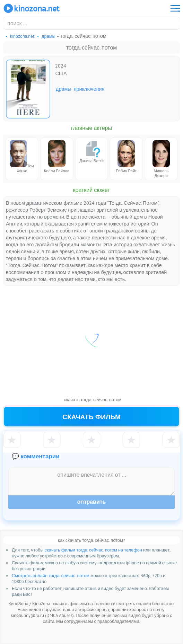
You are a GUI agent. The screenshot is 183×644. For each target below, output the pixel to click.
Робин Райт (127, 157)
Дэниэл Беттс (91, 152)
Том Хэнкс (22, 157)
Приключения (89, 89)
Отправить (92, 502)
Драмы (64, 89)
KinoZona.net (31, 8)
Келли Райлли (57, 157)
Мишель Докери (161, 159)
